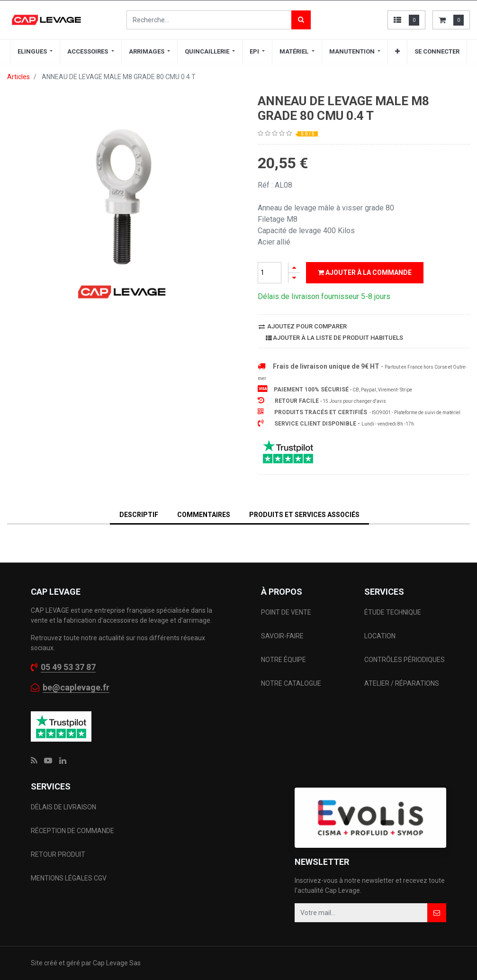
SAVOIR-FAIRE (282, 636)
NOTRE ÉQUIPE (283, 660)
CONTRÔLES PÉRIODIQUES (405, 660)
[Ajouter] (294, 268)
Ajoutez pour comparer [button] (303, 326)
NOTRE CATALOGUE (291, 683)
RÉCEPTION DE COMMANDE (72, 831)
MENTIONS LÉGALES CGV (69, 878)
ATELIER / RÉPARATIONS (402, 683)
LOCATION (381, 636)
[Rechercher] (301, 20)
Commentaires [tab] (204, 515)
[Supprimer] (294, 278)
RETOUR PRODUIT (58, 854)
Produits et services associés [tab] (304, 515)
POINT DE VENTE (286, 612)
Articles (18, 77)
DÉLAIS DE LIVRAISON (64, 807)
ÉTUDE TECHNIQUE (393, 612)
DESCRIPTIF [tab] (139, 515)
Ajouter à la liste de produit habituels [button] (334, 338)
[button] (397, 52)
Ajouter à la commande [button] (365, 272)
